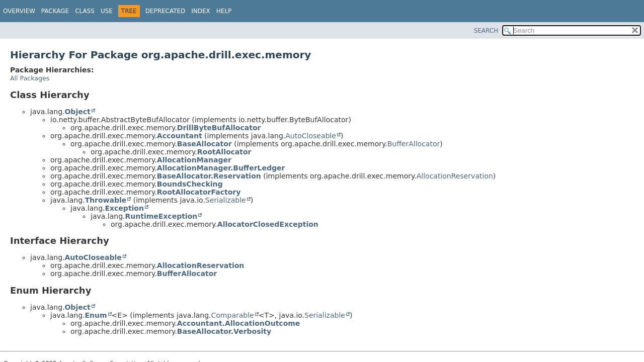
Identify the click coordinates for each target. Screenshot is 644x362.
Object (77, 112)
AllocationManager (194, 160)
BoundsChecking (190, 184)
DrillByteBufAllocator (219, 128)
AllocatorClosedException (268, 224)
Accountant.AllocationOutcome (239, 323)
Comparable (233, 315)
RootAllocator (224, 152)
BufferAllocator (414, 144)
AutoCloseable (311, 136)
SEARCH (486, 31)
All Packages (30, 78)
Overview (19, 11)
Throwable (105, 200)
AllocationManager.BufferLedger (221, 168)
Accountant (180, 136)
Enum (96, 315)
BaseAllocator (205, 144)
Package (55, 11)
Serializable (226, 200)
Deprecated (166, 11)
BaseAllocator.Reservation (209, 176)
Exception (124, 208)
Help (224, 11)
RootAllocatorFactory (199, 192)
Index (201, 11)
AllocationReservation (455, 176)
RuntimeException (161, 216)
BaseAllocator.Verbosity (224, 331)
